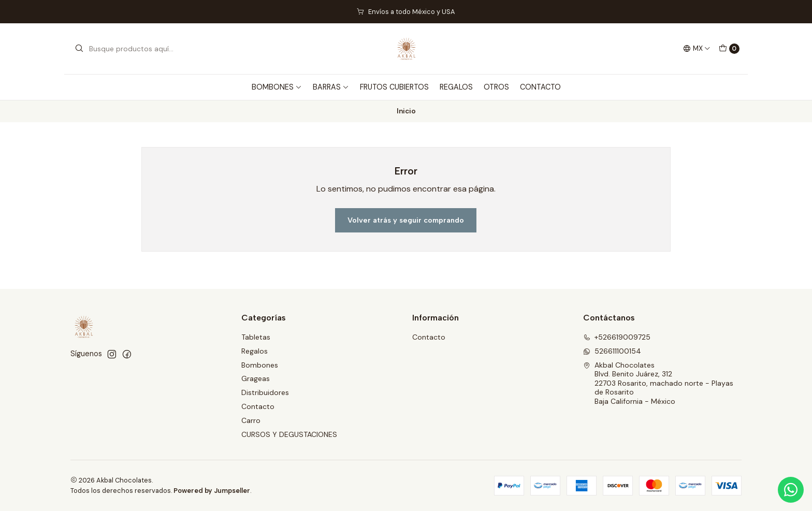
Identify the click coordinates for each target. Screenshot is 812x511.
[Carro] (729, 49)
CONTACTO (540, 87)
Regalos (255, 351)
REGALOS (456, 87)
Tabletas (256, 337)
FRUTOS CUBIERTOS (394, 87)
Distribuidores (265, 392)
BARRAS (331, 87)
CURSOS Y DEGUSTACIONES (289, 434)
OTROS (496, 87)
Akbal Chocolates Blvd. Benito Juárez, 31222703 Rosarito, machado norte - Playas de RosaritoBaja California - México (658, 383)
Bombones (260, 365)
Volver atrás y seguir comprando (406, 220)
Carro (251, 420)
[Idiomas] (697, 49)
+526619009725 (617, 337)
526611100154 (612, 351)
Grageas (256, 378)
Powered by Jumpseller (212, 491)
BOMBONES (277, 87)
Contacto (258, 406)
